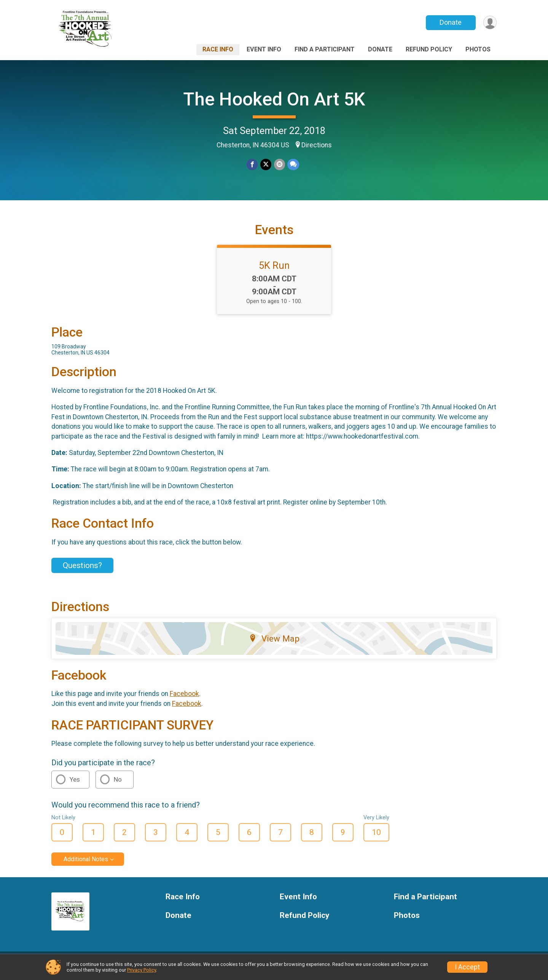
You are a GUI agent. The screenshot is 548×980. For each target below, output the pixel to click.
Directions (317, 145)
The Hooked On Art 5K (274, 99)
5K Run (274, 270)
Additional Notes (86, 864)
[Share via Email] (279, 165)
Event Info (264, 49)
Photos (478, 49)
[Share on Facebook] (252, 165)
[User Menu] (490, 23)
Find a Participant (325, 49)
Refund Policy (429, 49)
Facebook (184, 699)
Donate (450, 22)
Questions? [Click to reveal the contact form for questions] (82, 570)
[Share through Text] (293, 165)
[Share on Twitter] (266, 165)
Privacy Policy (142, 970)
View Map (274, 643)
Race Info (218, 49)
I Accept (467, 967)
